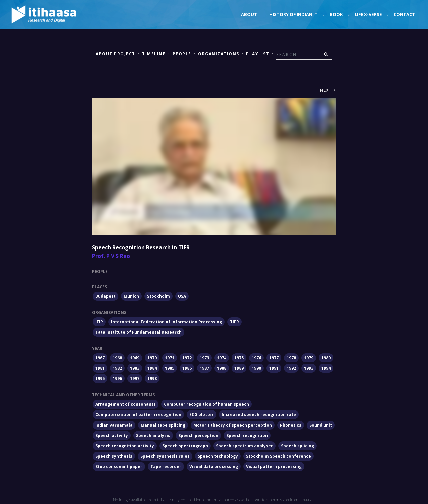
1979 (309, 358)
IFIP (99, 322)
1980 (326, 358)
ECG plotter (201, 415)
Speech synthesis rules (165, 456)
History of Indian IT (293, 14)
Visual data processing (214, 466)
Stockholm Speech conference (279, 456)
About (249, 14)
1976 (256, 358)
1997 (135, 379)
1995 (100, 379)
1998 (152, 379)
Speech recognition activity (125, 446)
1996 (117, 379)
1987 (204, 368)
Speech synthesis (114, 456)
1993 (309, 368)
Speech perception (198, 435)
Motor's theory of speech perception (233, 425)
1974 (222, 358)
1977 (274, 358)
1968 (117, 358)
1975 (239, 358)
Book (336, 14)
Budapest (105, 296)
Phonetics (291, 425)
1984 (152, 368)
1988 (222, 368)
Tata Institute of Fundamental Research (138, 332)
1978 (291, 358)
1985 (170, 368)
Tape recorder (166, 466)
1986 (187, 368)
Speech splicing (297, 446)
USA (182, 296)
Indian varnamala (114, 425)
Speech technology (218, 456)
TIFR (235, 322)
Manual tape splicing (163, 425)
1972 (187, 358)
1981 (100, 368)
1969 (135, 358)
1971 (170, 358)
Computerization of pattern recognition (138, 415)
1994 (326, 368)
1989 (239, 368)
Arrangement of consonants (126, 404)
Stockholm (158, 296)
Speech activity (112, 435)
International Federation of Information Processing (167, 322)
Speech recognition (247, 435)
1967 (100, 358)
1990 (256, 368)
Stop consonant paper (119, 466)
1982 (117, 368)
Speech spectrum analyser (244, 446)
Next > (328, 90)
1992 (291, 368)
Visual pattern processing (274, 466)
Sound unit (321, 425)
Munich (131, 296)
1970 (152, 358)
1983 (135, 368)
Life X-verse (368, 14)
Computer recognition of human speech (206, 404)
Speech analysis (153, 435)
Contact (404, 14)
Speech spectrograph (185, 446)
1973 (204, 358)
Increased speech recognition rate (259, 415)
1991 (274, 368)
